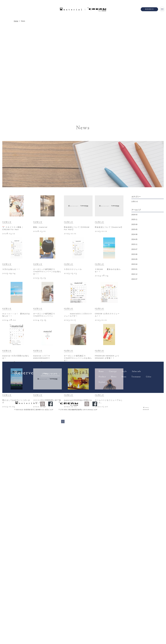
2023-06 (134, 392)
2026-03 (134, 352)
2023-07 (134, 387)
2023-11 (134, 382)
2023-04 (134, 402)
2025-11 (134, 357)
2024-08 (134, 372)
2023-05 (134, 397)
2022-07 (134, 417)
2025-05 (134, 367)
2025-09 (134, 362)
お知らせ (135, 339)
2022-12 (134, 412)
